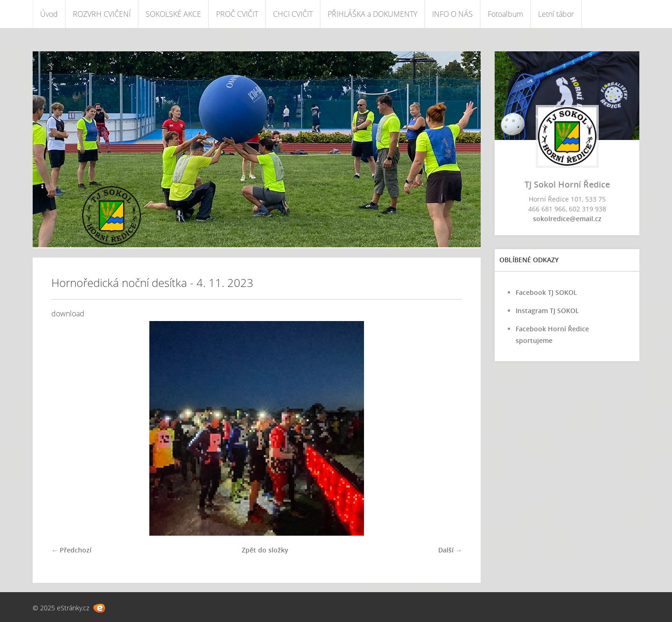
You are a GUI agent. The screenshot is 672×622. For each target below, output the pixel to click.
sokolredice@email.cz (567, 219)
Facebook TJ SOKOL (546, 292)
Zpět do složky (265, 550)
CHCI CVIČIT (293, 14)
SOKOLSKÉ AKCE (173, 14)
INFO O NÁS (452, 14)
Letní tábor (556, 14)
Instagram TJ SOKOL (547, 311)
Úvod (49, 14)
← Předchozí (71, 550)
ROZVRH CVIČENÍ (102, 14)
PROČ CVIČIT (237, 14)
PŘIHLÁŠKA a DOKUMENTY (372, 14)
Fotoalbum (505, 14)
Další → (450, 550)
